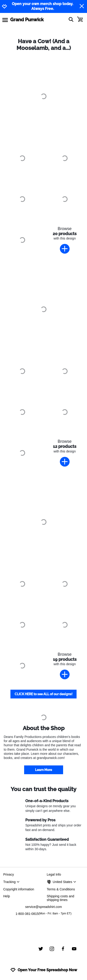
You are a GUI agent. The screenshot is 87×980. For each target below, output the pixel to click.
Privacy (9, 874)
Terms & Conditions (61, 889)
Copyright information (19, 889)
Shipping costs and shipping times (61, 898)
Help (7, 896)
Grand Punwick (27, 20)
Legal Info (54, 874)
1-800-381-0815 (43, 914)
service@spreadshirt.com (43, 907)
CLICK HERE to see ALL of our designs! (43, 694)
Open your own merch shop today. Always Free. (43, 6)
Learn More (43, 770)
